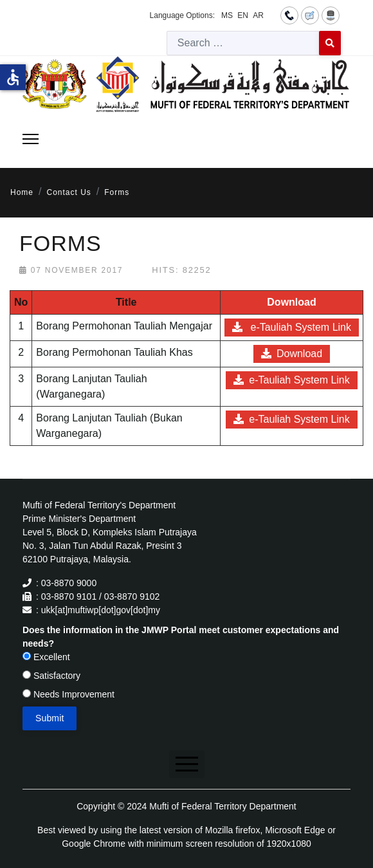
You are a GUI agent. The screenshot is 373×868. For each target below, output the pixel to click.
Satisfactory (51, 676)
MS (227, 15)
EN (243, 15)
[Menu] (31, 139)
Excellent (46, 657)
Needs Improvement (68, 694)
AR (258, 15)
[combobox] (243, 43)
